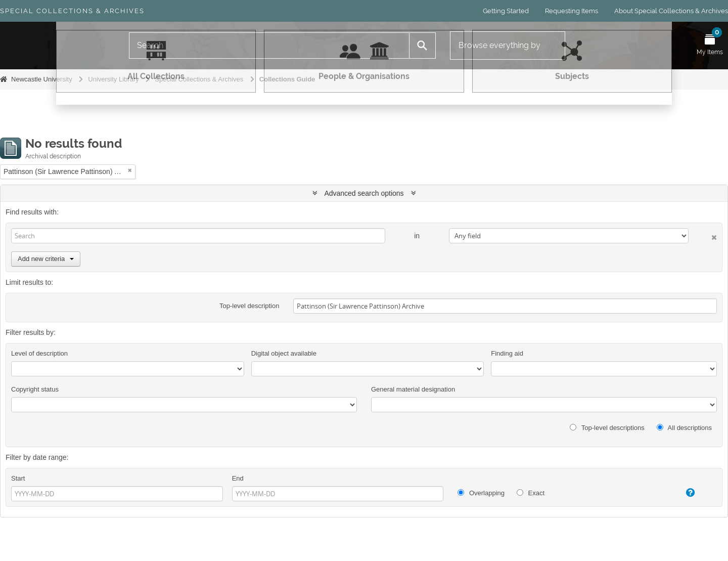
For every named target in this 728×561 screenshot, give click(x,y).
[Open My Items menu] (710, 46)
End (238, 478)
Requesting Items (572, 11)
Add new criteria (46, 259)
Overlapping (481, 493)
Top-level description (249, 306)
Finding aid (507, 353)
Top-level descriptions (607, 428)
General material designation (413, 389)
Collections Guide (287, 79)
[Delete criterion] (703, 235)
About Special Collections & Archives (671, 11)
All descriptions (684, 428)
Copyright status (35, 389)
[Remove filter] (130, 170)
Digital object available (284, 353)
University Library (113, 79)
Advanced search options (364, 193)
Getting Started (506, 11)
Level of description (39, 353)
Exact (531, 493)
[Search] (269, 46)
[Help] (680, 493)
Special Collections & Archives (72, 11)
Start (18, 478)
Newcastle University (42, 79)
